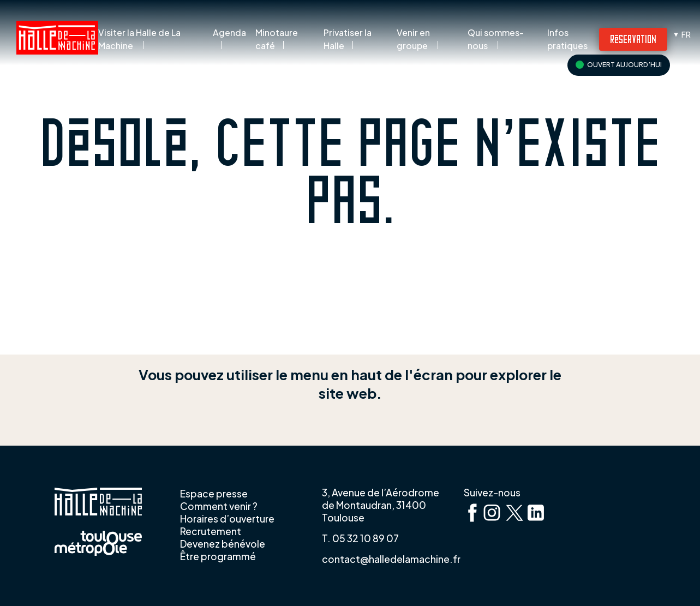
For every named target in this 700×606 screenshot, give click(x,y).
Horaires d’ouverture (227, 519)
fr (686, 34)
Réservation (633, 38)
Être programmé (218, 556)
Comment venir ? (219, 506)
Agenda (229, 33)
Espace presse (214, 494)
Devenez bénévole (223, 544)
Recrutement (211, 531)
